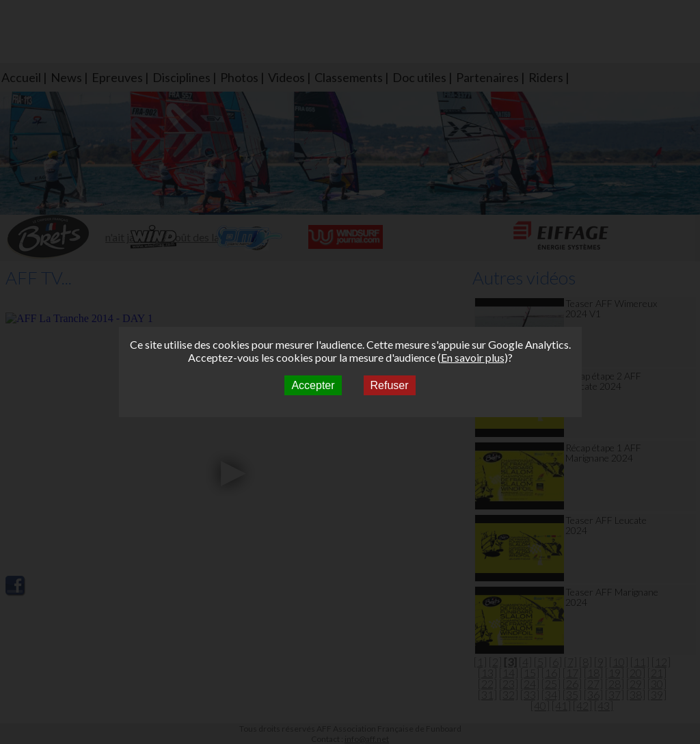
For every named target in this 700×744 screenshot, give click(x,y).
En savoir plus (473, 357)
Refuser (390, 385)
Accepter (313, 385)
